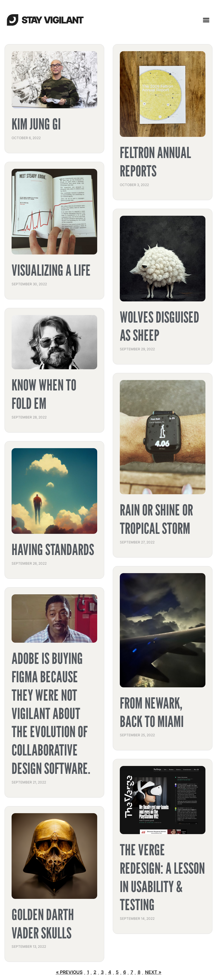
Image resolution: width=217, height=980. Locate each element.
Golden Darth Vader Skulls (43, 924)
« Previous (69, 972)
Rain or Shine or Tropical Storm (156, 519)
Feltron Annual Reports (155, 162)
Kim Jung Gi (36, 124)
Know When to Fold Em (44, 394)
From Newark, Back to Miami (152, 712)
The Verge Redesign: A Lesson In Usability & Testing (162, 877)
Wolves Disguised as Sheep (160, 326)
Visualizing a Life (51, 270)
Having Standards (53, 550)
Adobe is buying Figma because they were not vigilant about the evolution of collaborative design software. (51, 713)
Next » (153, 972)
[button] (206, 20)
